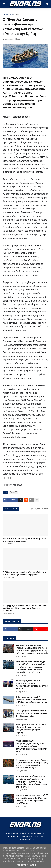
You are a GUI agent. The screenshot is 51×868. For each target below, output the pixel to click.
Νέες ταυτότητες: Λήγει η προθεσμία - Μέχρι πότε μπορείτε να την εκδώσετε (24, 540)
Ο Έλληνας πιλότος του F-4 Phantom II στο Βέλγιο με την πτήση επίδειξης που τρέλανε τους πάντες (32, 700)
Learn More (22, 865)
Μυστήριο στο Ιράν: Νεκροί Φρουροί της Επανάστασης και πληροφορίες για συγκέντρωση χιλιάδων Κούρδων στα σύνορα (32, 764)
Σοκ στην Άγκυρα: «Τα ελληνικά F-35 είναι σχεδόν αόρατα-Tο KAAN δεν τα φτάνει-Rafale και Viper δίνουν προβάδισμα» (32, 799)
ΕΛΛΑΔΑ (18, 14)
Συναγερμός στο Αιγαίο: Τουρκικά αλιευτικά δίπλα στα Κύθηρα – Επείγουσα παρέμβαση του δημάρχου (25, 608)
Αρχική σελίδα (8, 14)
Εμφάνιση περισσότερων (39, 509)
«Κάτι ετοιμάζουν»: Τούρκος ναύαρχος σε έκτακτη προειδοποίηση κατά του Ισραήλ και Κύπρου (32, 685)
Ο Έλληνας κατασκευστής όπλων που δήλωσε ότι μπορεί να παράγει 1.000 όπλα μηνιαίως (25, 573)
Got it (33, 865)
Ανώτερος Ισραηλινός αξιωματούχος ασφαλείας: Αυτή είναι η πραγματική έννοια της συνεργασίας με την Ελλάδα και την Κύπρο (32, 746)
